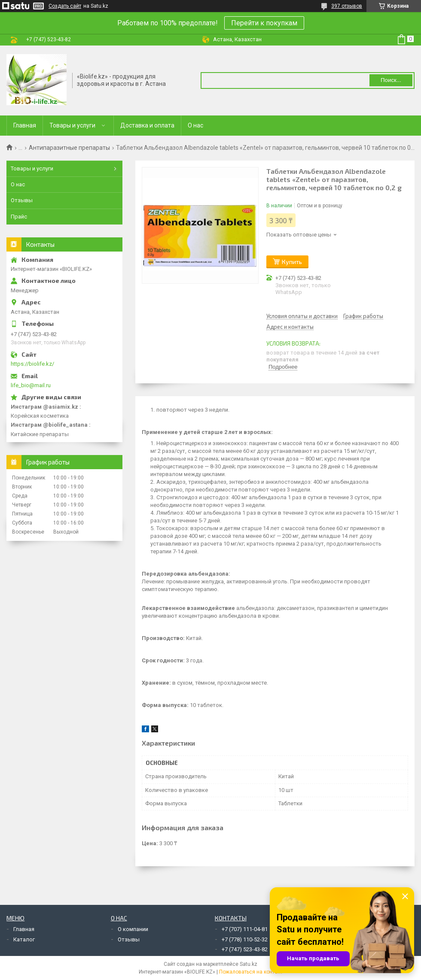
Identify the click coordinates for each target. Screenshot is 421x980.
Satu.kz (249, 964)
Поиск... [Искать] (391, 80)
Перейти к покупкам (264, 23)
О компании (133, 929)
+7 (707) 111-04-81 (245, 929)
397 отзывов (347, 6)
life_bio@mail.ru (31, 385)
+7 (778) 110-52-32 (245, 939)
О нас (195, 125)
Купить (292, 262)
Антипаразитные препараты (69, 148)
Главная (25, 125)
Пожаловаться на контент (251, 972)
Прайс (19, 217)
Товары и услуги (72, 125)
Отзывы (22, 200)
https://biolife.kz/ (32, 364)
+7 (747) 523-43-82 (245, 949)
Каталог (24, 939)
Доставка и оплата (147, 125)
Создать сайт (65, 6)
